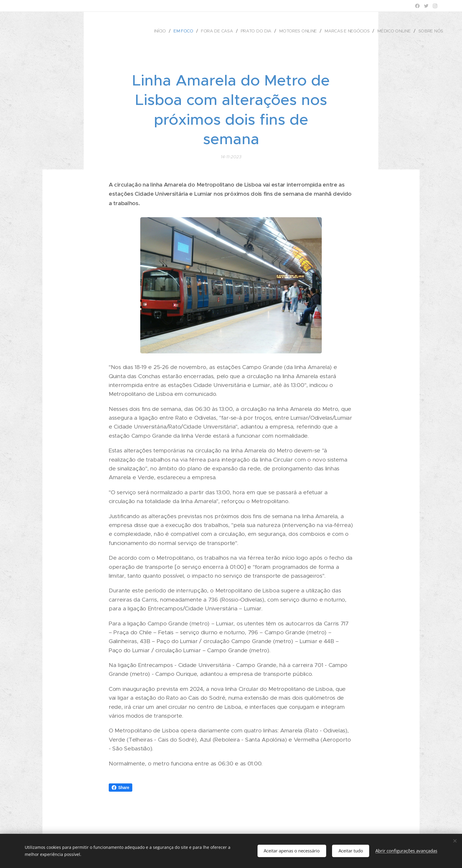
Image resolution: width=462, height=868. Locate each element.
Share (121, 788)
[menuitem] (164, 31)
